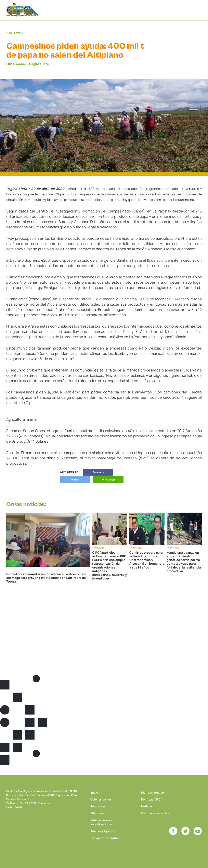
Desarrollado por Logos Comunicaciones (202, 859)
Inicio (94, 792)
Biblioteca (97, 813)
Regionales (98, 806)
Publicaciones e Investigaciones (102, 822)
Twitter (75, 480)
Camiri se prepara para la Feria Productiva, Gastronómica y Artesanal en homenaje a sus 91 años (147, 560)
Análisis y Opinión (103, 831)
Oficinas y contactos (155, 813)
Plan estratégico (153, 792)
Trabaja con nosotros (105, 838)
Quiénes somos (101, 799)
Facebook (98, 472)
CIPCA (23, 10)
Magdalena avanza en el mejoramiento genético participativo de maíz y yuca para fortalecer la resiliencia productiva (184, 562)
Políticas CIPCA (152, 799)
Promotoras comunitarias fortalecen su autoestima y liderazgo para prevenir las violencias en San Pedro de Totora (46, 578)
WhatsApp (108, 480)
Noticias (147, 806)
